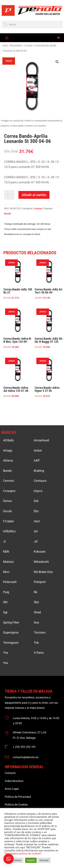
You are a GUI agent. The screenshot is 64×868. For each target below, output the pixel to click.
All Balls (8, 440)
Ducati (7, 511)
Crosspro (9, 491)
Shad (37, 612)
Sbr (5, 602)
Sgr (5, 612)
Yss (5, 663)
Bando (8, 214)
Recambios (16, 45)
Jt (4, 541)
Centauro (40, 481)
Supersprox (11, 632)
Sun (36, 622)
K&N (6, 551)
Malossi (8, 562)
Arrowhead (41, 440)
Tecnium (40, 632)
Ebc (36, 511)
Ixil (36, 531)
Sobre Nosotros (14, 781)
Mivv (6, 572)
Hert (37, 521)
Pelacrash (10, 582)
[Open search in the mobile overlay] (32, 24)
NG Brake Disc (43, 572)
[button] (57, 62)
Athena (8, 460)
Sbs (36, 602)
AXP (37, 460)
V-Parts (39, 653)
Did (36, 501)
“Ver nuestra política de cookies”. (23, 854)
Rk (35, 592)
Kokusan (40, 551)
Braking (39, 471)
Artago (8, 450)
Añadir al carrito (34, 195)
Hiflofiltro (9, 531)
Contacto (10, 773)
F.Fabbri (8, 521)
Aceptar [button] (31, 860)
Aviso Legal (12, 789)
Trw (6, 653)
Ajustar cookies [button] (14, 860)
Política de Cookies (16, 805)
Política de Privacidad (18, 797)
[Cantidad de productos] (9, 195)
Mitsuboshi (41, 562)
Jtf (36, 541)
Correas (28, 45)
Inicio (5, 45)
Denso (7, 501)
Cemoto (9, 481)
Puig (6, 592)
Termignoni (11, 643)
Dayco (38, 491)
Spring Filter (11, 622)
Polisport (40, 582)
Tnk (36, 643)
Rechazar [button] (44, 860)
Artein (38, 450)
